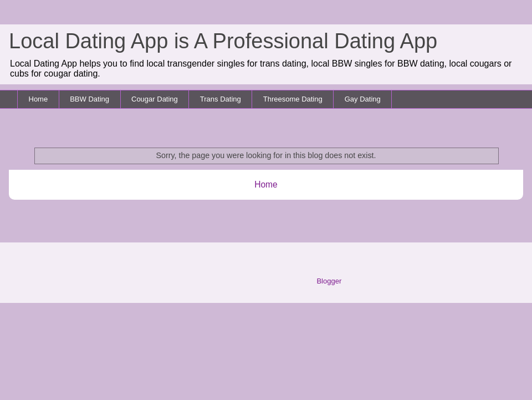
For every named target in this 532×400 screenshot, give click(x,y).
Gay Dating (363, 99)
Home (39, 99)
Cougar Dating (155, 99)
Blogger (329, 281)
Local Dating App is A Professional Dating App (223, 41)
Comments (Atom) (288, 213)
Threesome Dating (293, 99)
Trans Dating (221, 99)
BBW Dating (89, 99)
